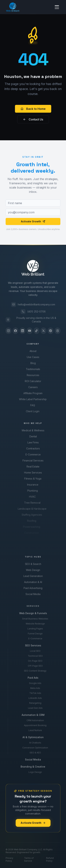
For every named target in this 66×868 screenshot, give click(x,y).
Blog (33, 363)
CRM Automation (35, 720)
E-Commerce (33, 454)
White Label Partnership (32, 399)
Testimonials (33, 369)
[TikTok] (37, 331)
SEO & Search (33, 564)
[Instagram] (8, 331)
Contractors (33, 448)
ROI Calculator (32, 381)
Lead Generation (33, 576)
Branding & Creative (32, 767)
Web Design (33, 570)
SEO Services (33, 645)
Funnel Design (35, 634)
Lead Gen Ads (35, 708)
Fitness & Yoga (32, 479)
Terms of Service (29, 859)
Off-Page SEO (35, 666)
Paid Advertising (33, 588)
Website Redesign (35, 624)
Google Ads (35, 683)
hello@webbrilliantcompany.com (33, 305)
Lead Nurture (35, 730)
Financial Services (32, 460)
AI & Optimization (33, 737)
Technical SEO (35, 656)
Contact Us (33, 119)
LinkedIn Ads (35, 698)
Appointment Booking (35, 725)
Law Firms (33, 442)
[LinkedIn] (23, 331)
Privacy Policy (9, 859)
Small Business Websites (35, 619)
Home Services (32, 473)
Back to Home (33, 109)
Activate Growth (33, 222)
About (33, 351)
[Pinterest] (51, 331)
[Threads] (58, 331)
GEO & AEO (35, 753)
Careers (32, 387)
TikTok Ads (35, 693)
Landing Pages (35, 629)
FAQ (32, 405)
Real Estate (32, 467)
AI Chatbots (35, 743)
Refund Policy (50, 859)
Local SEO (35, 651)
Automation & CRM (33, 715)
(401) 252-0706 (33, 312)
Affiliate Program (32, 393)
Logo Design (34, 772)
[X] (43, 331)
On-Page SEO (35, 661)
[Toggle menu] (57, 7)
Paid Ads (33, 678)
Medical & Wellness (33, 430)
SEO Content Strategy (35, 671)
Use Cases (33, 357)
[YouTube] (30, 331)
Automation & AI (33, 582)
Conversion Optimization (35, 748)
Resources (33, 375)
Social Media (32, 594)
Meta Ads (35, 688)
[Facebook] (15, 331)
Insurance (32, 485)
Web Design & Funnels (33, 613)
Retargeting (35, 703)
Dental (33, 436)
